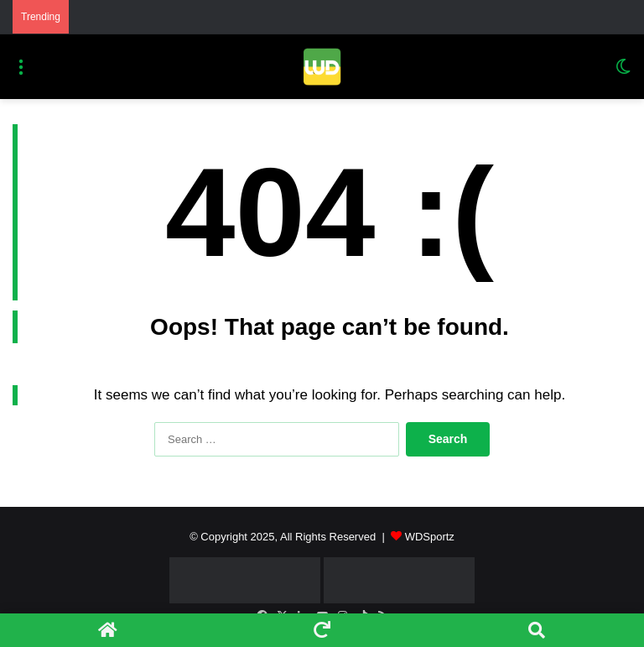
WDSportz (430, 537)
